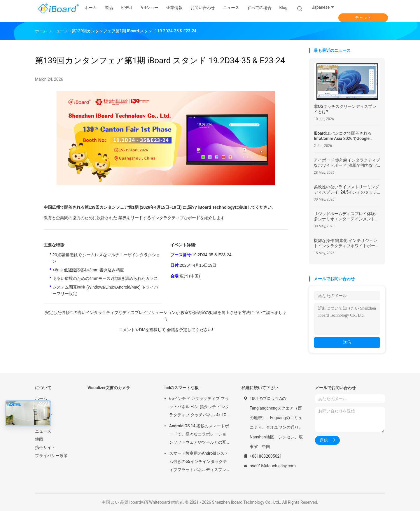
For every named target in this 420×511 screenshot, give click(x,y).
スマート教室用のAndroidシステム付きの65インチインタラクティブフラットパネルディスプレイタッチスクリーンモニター (199, 462)
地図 (39, 439)
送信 (347, 342)
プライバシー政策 (51, 456)
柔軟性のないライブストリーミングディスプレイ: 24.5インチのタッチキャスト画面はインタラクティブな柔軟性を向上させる (346, 190)
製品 (39, 407)
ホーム (41, 398)
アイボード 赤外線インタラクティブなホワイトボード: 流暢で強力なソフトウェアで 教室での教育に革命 (347, 163)
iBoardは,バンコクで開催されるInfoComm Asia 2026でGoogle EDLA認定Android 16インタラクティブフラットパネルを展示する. (345, 136)
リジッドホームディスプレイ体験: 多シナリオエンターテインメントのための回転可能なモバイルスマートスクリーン (346, 216)
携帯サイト (45, 447)
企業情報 (43, 423)
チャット (363, 17)
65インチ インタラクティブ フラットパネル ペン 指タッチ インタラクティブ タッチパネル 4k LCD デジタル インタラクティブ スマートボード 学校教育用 (199, 408)
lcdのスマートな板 (182, 388)
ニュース (43, 431)
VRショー (44, 415)
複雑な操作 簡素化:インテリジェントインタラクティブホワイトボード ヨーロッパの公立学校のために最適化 (346, 243)
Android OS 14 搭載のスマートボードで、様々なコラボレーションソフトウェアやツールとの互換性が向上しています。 (199, 435)
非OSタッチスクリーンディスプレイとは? (345, 109)
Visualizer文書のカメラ (109, 388)
